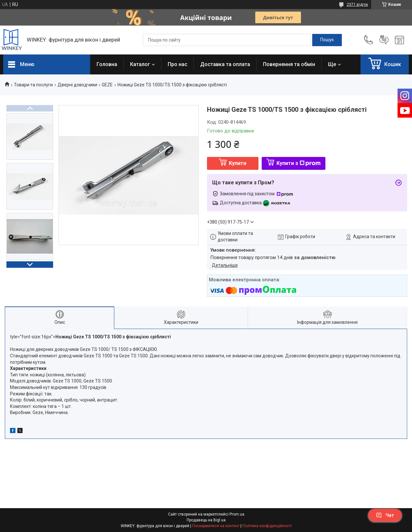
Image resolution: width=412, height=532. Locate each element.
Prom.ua (237, 514)
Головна (107, 64)
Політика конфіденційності (267, 526)
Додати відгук (384, 40)
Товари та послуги (33, 85)
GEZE (107, 85)
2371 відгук (357, 5)
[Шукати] (327, 40)
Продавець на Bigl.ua (206, 520)
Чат (385, 515)
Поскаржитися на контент (216, 526)
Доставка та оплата (225, 64)
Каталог (140, 64)
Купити (238, 163)
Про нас (178, 64)
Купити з (299, 163)
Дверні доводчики (77, 85)
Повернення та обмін (289, 64)
